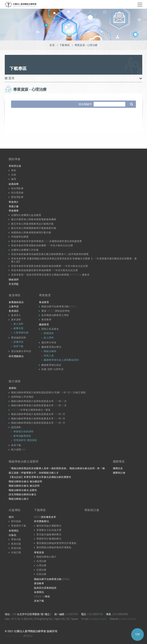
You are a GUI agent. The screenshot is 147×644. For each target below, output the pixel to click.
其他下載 (39, 601)
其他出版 (16, 548)
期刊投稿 (16, 521)
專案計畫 (14, 206)
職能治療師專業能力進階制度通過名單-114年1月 (38, 423)
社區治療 (41, 574)
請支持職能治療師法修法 (22, 494)
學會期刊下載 (19, 526)
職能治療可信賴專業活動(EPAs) (59, 307)
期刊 (11, 517)
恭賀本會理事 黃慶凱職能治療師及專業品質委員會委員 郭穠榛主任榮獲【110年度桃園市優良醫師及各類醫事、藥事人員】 (74, 260)
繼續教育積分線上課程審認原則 (61, 360)
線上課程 (49, 338)
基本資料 (16, 320)
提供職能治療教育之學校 (55, 315)
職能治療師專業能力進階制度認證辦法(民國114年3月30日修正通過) (49, 393)
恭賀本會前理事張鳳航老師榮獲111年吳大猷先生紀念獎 (42, 245)
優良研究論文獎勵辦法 (49, 526)
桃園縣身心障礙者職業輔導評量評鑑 (31, 233)
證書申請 (18, 342)
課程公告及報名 (50, 329)
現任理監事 (17, 188)
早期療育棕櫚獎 (20, 237)
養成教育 (44, 302)
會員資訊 (14, 311)
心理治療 (41, 565)
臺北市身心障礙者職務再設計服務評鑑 (32, 224)
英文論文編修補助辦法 (49, 534)
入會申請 (14, 307)
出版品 (12, 535)
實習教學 (46, 320)
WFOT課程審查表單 (45, 517)
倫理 (14, 179)
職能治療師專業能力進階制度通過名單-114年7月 (38, 414)
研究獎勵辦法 (16, 356)
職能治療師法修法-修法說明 (24, 486)
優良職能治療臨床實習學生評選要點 (56, 543)
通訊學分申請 (49, 343)
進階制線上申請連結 (22, 397)
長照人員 (49, 356)
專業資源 (39, 552)
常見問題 (14, 284)
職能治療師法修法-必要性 (23, 490)
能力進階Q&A (19, 450)
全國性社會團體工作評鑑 (25, 250)
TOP (137, 634)
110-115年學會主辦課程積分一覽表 (31, 410)
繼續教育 (44, 325)
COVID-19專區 (42, 597)
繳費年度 (18, 328)
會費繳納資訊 (16, 302)
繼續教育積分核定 (51, 365)
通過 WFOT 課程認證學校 (56, 311)
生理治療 (41, 561)
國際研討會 (119, 473)
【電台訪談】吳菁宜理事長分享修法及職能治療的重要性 (40, 477)
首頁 (52, 45)
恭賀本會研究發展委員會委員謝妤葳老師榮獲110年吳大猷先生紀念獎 (50, 266)
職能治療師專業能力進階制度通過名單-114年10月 (39, 405)
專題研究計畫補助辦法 (49, 539)
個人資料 (18, 324)
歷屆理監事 (17, 197)
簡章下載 (18, 346)
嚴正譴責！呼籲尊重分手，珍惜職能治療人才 (34, 473)
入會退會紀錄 (21, 333)
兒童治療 (41, 570)
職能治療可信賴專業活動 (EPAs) (52, 579)
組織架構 (14, 184)
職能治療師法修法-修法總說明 (25, 481)
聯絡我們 (14, 280)
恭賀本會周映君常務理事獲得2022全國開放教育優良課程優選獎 (46, 241)
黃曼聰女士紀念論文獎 (49, 530)
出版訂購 (16, 552)
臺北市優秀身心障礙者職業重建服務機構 (34, 219)
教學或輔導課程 (22, 436)
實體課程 (49, 333)
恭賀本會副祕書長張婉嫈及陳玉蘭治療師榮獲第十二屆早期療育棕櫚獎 (50, 254)
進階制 (12, 388)
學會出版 (16, 539)
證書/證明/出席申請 (52, 369)
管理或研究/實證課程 (25, 440)
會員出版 (16, 544)
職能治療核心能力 (19, 499)
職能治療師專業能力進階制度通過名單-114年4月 (38, 419)
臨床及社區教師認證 (45, 588)
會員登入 (16, 315)
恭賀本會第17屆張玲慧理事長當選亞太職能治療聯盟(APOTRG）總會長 (50, 275)
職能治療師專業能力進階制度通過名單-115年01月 (39, 401)
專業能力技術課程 (23, 432)
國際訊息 (118, 468)
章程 (14, 170)
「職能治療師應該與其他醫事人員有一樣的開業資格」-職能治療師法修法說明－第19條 (57, 468)
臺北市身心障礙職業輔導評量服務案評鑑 (34, 228)
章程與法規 (15, 166)
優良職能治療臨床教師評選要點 (54, 547)
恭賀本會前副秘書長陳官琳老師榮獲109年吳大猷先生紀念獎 (45, 270)
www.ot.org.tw (129, 619)
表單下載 (16, 445)
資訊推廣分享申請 (21, 351)
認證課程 (16, 427)
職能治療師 (50, 351)
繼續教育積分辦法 (51, 347)
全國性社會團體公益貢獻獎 (26, 215)
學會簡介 (14, 202)
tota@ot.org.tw (99, 619)
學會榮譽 (14, 211)
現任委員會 (17, 193)
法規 (14, 175)
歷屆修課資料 (19, 338)
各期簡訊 (14, 531)
